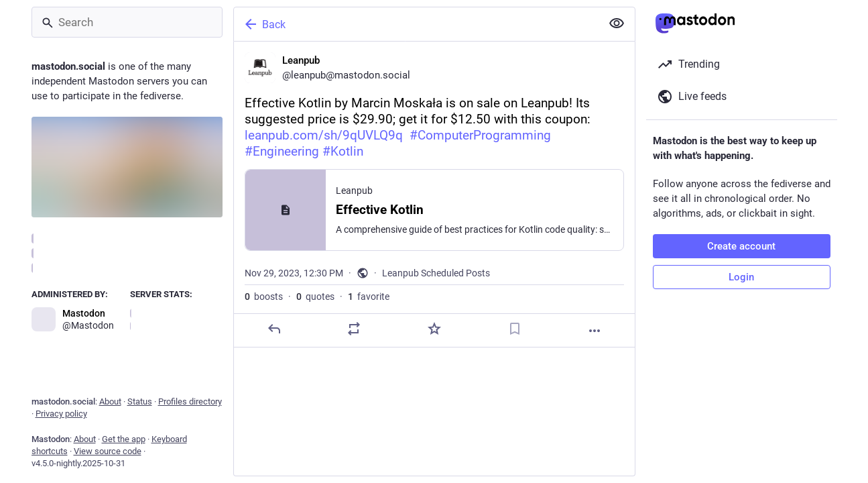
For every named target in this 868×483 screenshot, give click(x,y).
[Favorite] (434, 329)
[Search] (127, 22)
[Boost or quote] (354, 329)
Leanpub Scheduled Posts (436, 273)
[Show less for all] (617, 23)
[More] (595, 331)
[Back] (416, 24)
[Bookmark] (514, 329)
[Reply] (273, 329)
